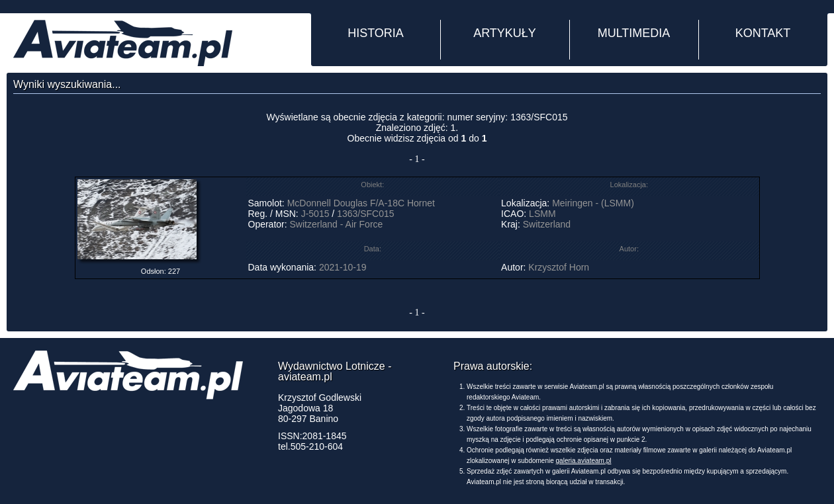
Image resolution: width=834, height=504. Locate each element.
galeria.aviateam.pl (584, 461)
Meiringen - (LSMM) (593, 203)
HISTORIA (376, 33)
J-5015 (315, 214)
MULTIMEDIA (634, 33)
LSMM (542, 214)
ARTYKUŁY (505, 33)
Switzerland (547, 224)
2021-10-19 (343, 267)
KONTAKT (763, 33)
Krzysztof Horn (559, 267)
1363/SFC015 (365, 214)
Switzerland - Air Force (337, 224)
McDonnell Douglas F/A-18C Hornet (361, 203)
